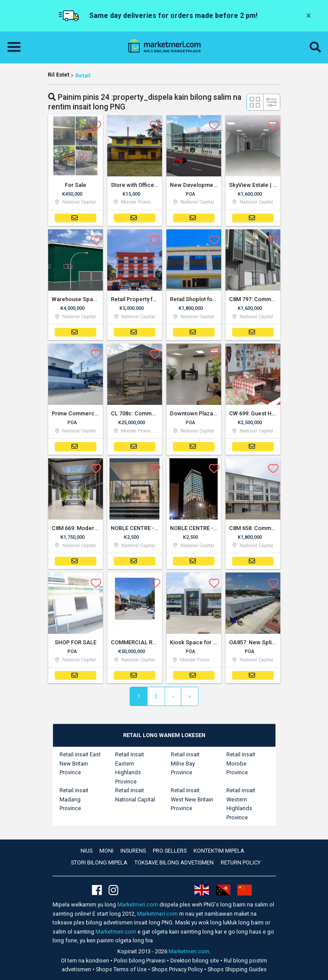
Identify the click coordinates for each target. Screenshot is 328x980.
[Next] (173, 696)
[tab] (164, 735)
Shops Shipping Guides (237, 969)
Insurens (133, 851)
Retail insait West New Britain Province (192, 799)
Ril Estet (58, 75)
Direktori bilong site (195, 961)
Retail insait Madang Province (74, 799)
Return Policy (241, 862)
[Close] (309, 16)
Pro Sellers (170, 851)
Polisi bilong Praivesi (140, 961)
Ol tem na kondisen (86, 961)
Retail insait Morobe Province (241, 763)
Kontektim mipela (219, 851)
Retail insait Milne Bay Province (185, 763)
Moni (106, 851)
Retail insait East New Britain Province (80, 763)
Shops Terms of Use (122, 969)
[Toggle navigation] (17, 47)
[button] (315, 47)
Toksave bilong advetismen (174, 862)
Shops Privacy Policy (178, 969)
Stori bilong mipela (99, 862)
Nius (86, 851)
